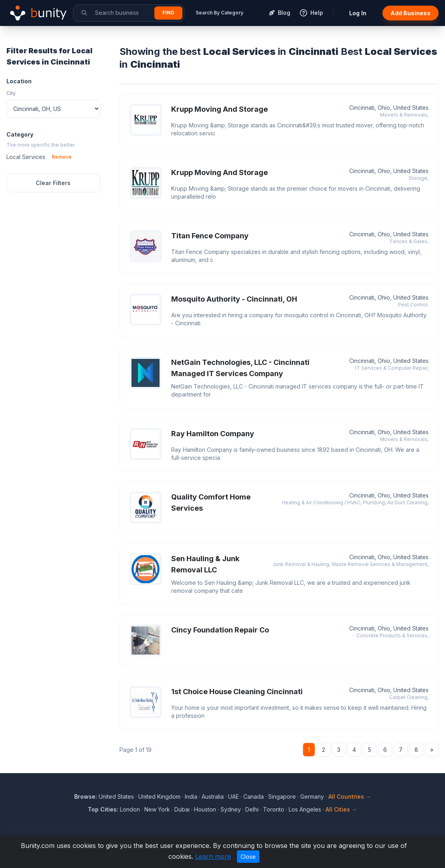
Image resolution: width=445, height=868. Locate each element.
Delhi (252, 809)
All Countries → (350, 797)
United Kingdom (159, 797)
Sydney (231, 809)
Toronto (274, 809)
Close (248, 857)
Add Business (411, 13)
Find (168, 13)
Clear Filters (53, 183)
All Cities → (341, 809)
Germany (312, 797)
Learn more (213, 856)
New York (157, 809)
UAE (234, 797)
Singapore (282, 797)
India (191, 797)
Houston (205, 809)
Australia (213, 797)
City (11, 93)
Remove (62, 157)
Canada (254, 797)
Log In (358, 13)
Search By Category (219, 13)
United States (116, 797)
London (130, 809)
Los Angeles (305, 809)
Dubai (182, 809)
